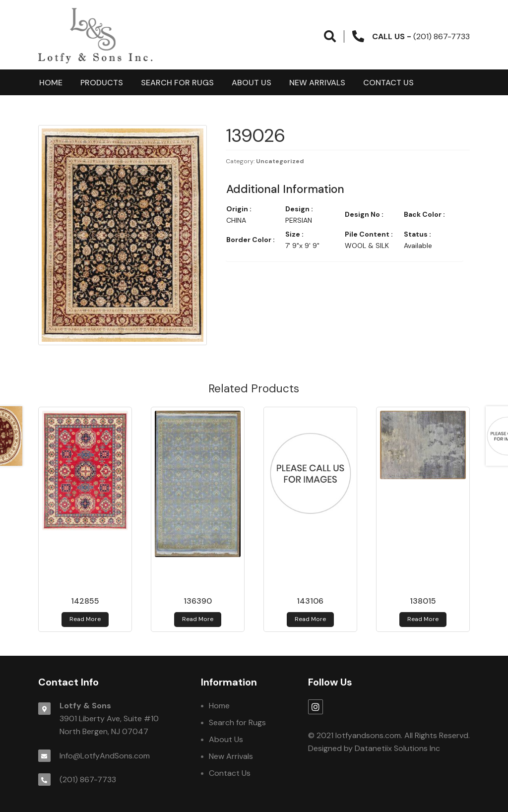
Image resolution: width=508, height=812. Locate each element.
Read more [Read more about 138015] (423, 619)
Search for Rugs (177, 83)
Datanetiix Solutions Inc (397, 748)
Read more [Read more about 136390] (198, 619)
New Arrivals (317, 83)
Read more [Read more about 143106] (310, 619)
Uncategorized (280, 161)
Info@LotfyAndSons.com (105, 756)
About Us (252, 83)
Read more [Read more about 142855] (85, 619)
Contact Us (388, 83)
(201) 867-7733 (88, 780)
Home (51, 83)
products (102, 83)
